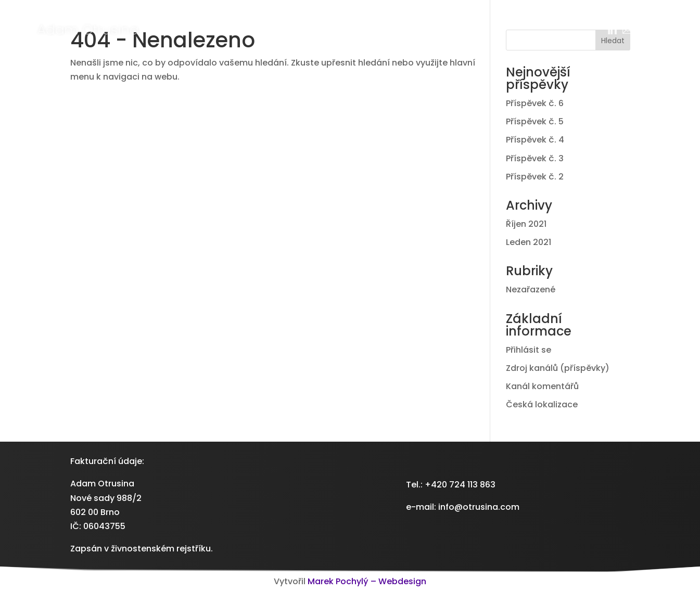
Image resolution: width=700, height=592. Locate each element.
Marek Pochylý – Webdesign (367, 581)
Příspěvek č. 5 (535, 121)
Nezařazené (531, 289)
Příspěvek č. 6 (535, 103)
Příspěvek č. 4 (535, 140)
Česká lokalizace (542, 404)
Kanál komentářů (542, 386)
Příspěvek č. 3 (535, 158)
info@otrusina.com (479, 507)
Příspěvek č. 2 (535, 177)
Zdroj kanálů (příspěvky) (558, 368)
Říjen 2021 (526, 224)
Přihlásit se (529, 350)
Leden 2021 (529, 242)
